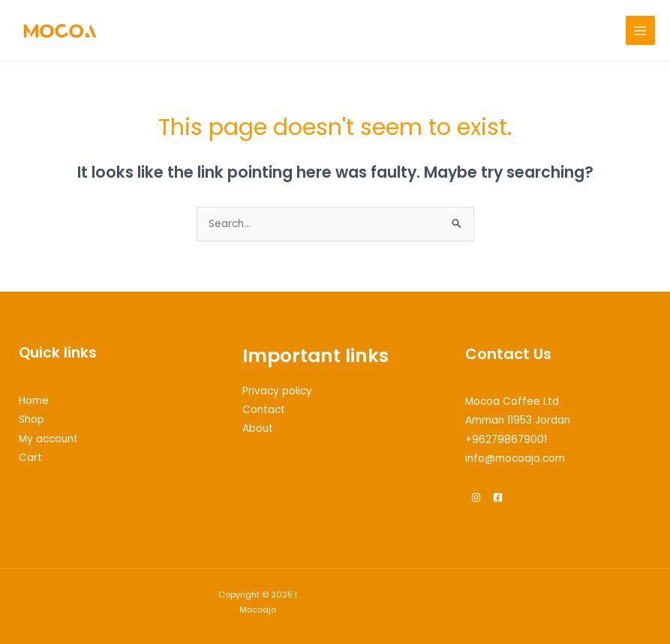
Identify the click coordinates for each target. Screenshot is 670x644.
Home (34, 401)
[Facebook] (498, 497)
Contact (264, 410)
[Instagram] (476, 497)
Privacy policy (277, 391)
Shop (32, 419)
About (258, 428)
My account (48, 439)
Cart (30, 458)
